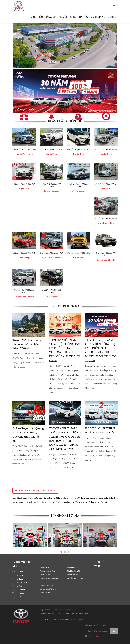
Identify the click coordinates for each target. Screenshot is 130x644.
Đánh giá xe (98, 17)
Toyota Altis (106, 188)
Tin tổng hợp (72, 568)
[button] (114, 6)
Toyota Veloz (51, 154)
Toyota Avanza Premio (51, 257)
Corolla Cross (106, 154)
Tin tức (83, 17)
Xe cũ (73, 17)
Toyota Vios (24, 188)
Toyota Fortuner (51, 191)
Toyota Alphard (51, 297)
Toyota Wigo (24, 257)
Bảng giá (51, 17)
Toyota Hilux (79, 257)
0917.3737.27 (46, 619)
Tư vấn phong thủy (75, 578)
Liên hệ (112, 17)
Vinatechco (99, 636)
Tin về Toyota (73, 575)
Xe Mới (63, 17)
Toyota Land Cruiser (24, 297)
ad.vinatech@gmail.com (84, 619)
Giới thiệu (37, 17)
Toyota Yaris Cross (24, 154)
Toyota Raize (79, 154)
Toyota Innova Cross (106, 223)
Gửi (114, 631)
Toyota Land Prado (106, 260)
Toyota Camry (79, 191)
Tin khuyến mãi (73, 571)
